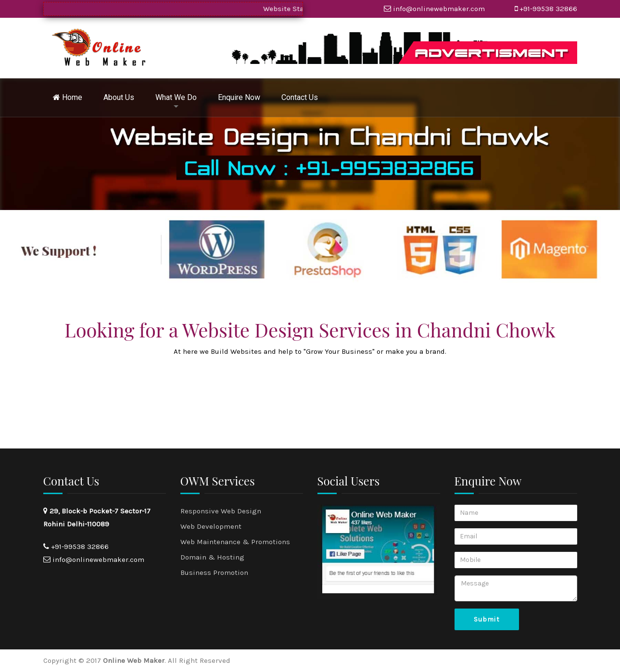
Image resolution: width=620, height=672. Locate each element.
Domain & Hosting (212, 557)
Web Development (211, 526)
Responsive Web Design (221, 511)
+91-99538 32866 (548, 9)
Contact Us (300, 97)
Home (68, 97)
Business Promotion (214, 572)
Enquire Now (239, 97)
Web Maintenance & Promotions (235, 542)
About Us (119, 97)
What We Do (176, 97)
